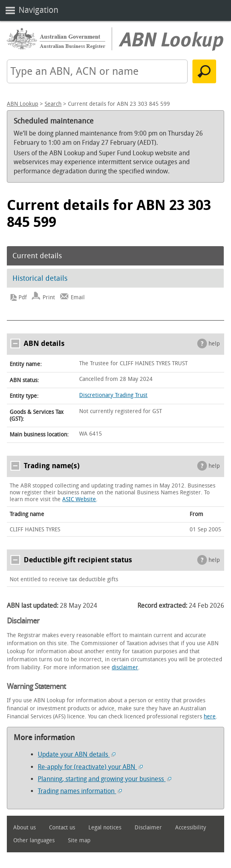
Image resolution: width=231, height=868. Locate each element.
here (210, 717)
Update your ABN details (77, 754)
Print (49, 297)
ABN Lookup (22, 104)
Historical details (40, 278)
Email (78, 297)
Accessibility (191, 828)
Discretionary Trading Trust (113, 395)
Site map (79, 840)
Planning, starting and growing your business (104, 779)
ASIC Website (79, 499)
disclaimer (125, 667)
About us (25, 828)
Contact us (62, 828)
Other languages (34, 840)
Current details (37, 256)
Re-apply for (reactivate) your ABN (90, 767)
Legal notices (105, 828)
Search (53, 104)
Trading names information (80, 791)
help (214, 344)
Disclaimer (148, 828)
